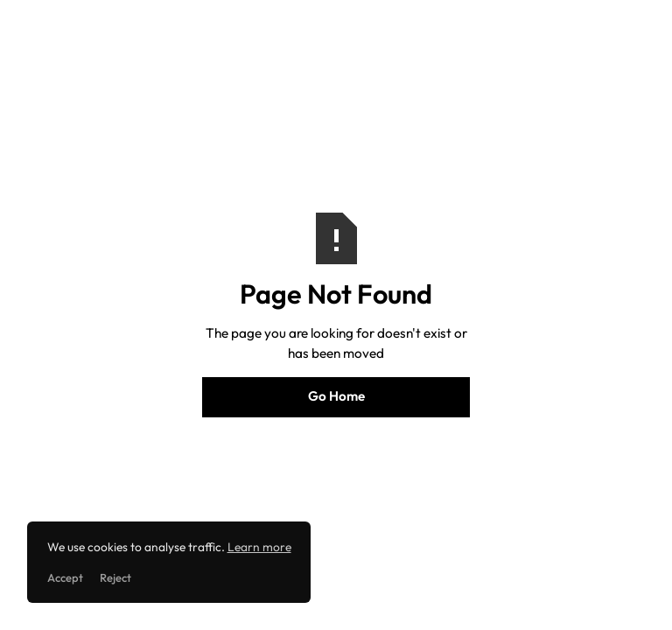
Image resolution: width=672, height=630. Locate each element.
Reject (115, 577)
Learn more (259, 547)
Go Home (336, 396)
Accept (65, 577)
